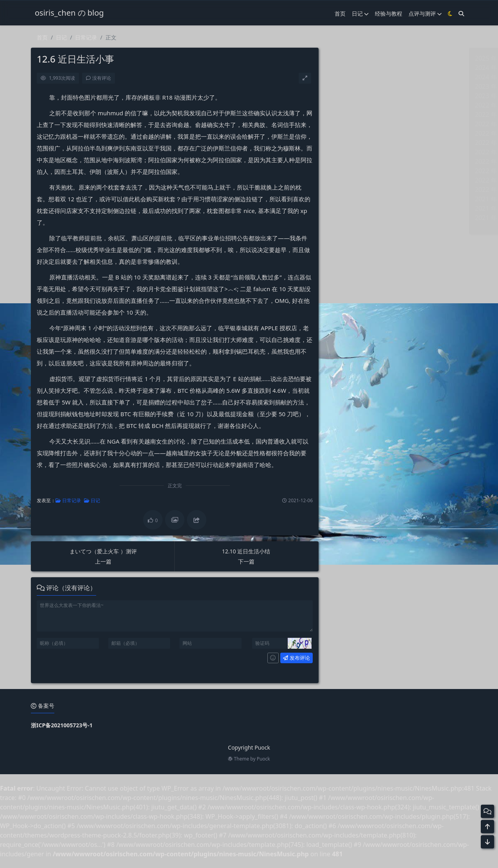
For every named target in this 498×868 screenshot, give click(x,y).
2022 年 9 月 (351, 115)
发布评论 (288, 658)
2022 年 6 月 (351, 143)
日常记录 (86, 38)
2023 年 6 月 (351, 86)
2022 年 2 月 (351, 180)
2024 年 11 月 (353, 68)
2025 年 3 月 (351, 58)
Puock (263, 759)
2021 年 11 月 (353, 208)
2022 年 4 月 (351, 161)
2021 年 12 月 (353, 199)
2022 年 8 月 (351, 124)
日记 (61, 38)
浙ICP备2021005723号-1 (62, 725)
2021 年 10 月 (353, 218)
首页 (42, 38)
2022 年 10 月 (353, 105)
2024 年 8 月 (351, 77)
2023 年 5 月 (351, 96)
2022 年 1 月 (351, 190)
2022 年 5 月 (351, 152)
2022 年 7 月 (351, 133)
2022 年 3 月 (351, 171)
